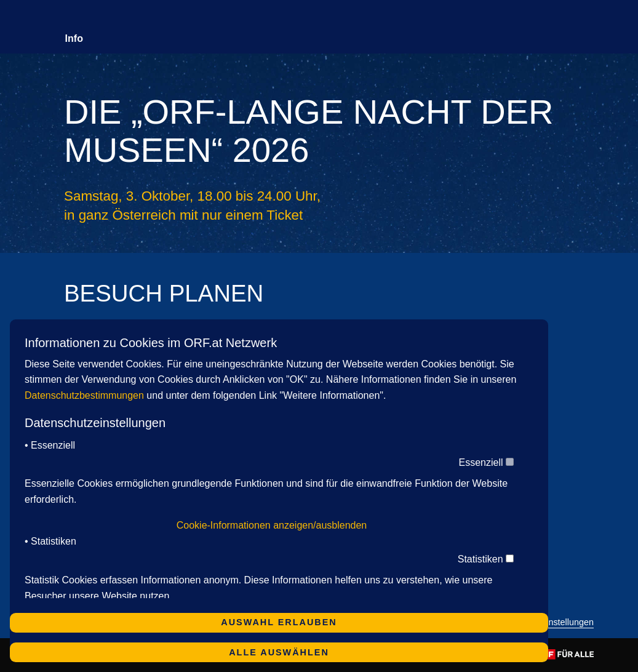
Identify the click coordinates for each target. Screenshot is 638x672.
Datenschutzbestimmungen (84, 395)
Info (74, 38)
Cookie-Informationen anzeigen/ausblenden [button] (272, 525)
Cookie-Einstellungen (552, 622)
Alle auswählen (279, 652)
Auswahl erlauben (279, 622)
